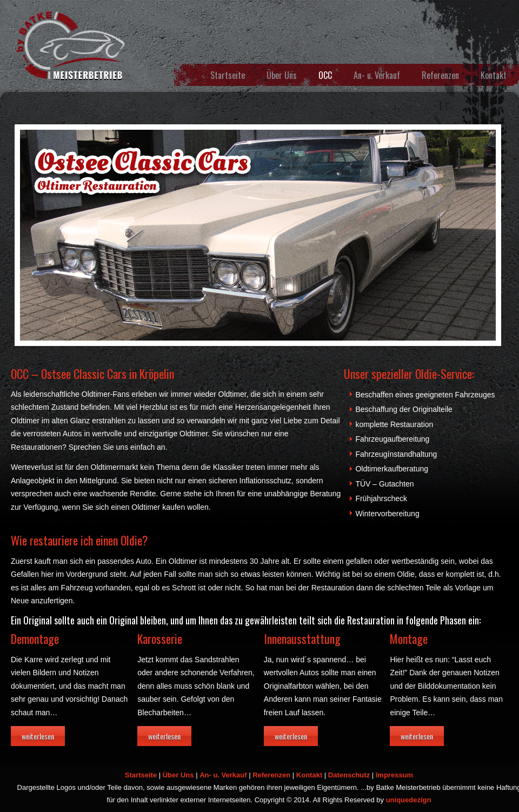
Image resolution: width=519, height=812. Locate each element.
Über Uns (282, 75)
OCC (325, 75)
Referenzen (440, 75)
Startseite (228, 75)
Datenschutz (349, 775)
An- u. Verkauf (377, 75)
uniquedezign (409, 800)
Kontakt (494, 75)
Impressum (394, 775)
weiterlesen (38, 736)
